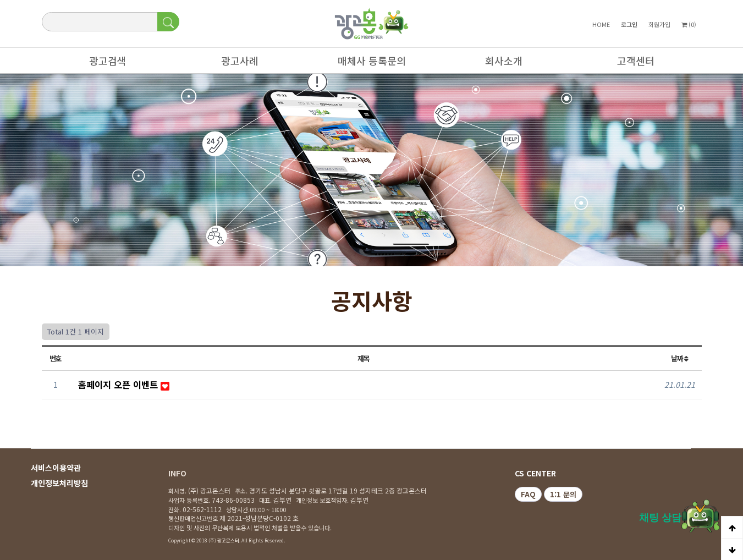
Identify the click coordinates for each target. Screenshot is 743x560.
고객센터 (630, 63)
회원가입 (659, 24)
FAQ (528, 494)
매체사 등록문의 (366, 63)
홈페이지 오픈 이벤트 (119, 385)
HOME (601, 24)
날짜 (679, 358)
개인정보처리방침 (59, 483)
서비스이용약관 (56, 468)
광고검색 (102, 63)
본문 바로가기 (0, 0)
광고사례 (234, 63)
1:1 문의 (563, 494)
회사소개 (498, 63)
